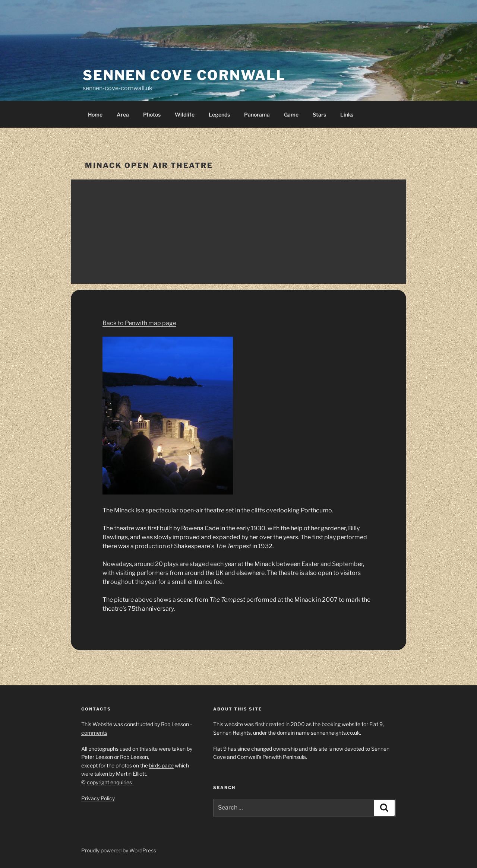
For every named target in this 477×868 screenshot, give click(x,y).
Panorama (257, 115)
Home (95, 115)
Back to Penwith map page (139, 323)
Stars (319, 115)
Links (347, 115)
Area (123, 115)
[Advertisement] (238, 232)
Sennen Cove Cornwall (184, 75)
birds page (161, 765)
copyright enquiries (109, 782)
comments (94, 733)
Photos (152, 115)
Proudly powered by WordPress (119, 850)
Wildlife (185, 115)
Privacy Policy (98, 798)
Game (291, 115)
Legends (219, 115)
